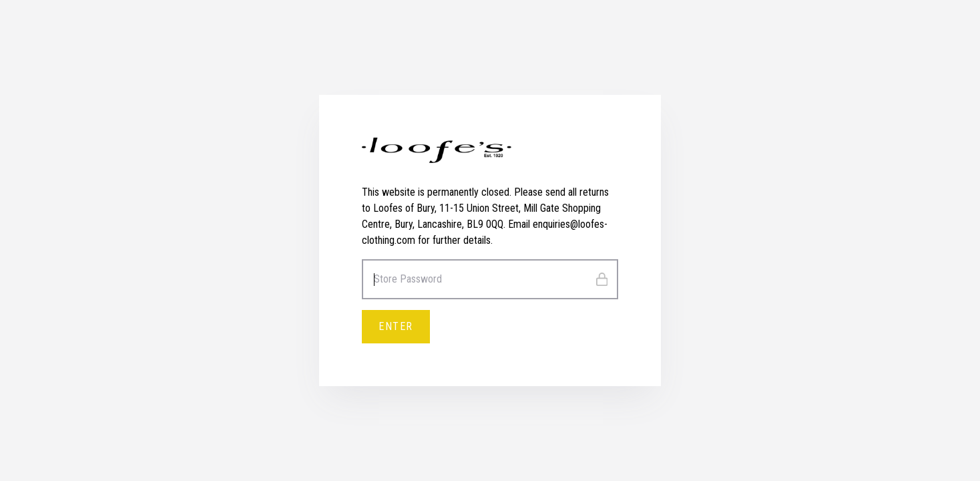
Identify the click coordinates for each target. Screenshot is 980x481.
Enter (396, 326)
